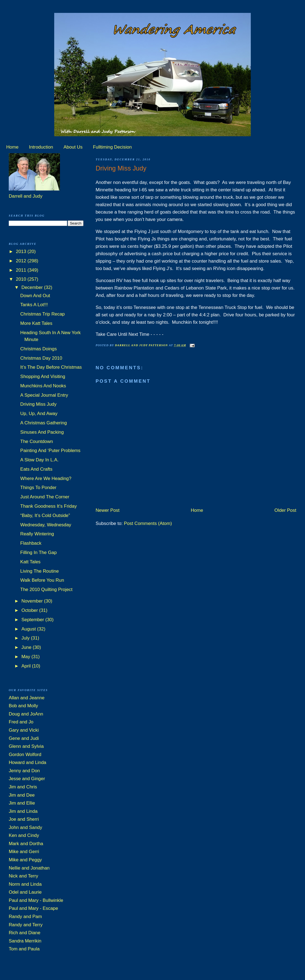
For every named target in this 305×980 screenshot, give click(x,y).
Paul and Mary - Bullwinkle (36, 900)
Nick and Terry (24, 876)
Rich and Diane (25, 933)
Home (12, 147)
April (27, 666)
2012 (22, 261)
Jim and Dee (22, 795)
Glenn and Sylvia (26, 746)
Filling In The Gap (38, 553)
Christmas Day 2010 (41, 358)
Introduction (41, 147)
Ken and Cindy (24, 835)
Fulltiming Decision (113, 147)
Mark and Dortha (26, 844)
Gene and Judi (24, 738)
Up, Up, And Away (39, 414)
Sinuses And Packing (42, 432)
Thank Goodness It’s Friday (48, 506)
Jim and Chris (23, 787)
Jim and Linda (23, 811)
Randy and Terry (26, 925)
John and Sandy (25, 827)
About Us (73, 147)
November (33, 601)
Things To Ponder (38, 488)
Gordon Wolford (25, 755)
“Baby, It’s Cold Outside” (45, 515)
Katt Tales (30, 562)
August (29, 629)
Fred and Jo (21, 722)
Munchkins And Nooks (43, 386)
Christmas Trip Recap (42, 314)
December (33, 287)
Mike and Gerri (24, 852)
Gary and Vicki (24, 730)
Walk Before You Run (42, 580)
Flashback (31, 543)
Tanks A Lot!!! (34, 305)
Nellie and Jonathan (29, 868)
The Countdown (37, 441)
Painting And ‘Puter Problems (50, 451)
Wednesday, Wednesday (46, 525)
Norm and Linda (25, 884)
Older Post (285, 510)
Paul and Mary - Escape (33, 908)
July (26, 638)
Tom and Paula (24, 949)
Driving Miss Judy (38, 404)
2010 (22, 279)
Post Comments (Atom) (148, 523)
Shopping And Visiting (43, 377)
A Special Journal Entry (44, 395)
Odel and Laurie (25, 892)
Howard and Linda (28, 762)
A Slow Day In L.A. (39, 460)
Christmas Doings (38, 349)
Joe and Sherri (24, 819)
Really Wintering (37, 534)
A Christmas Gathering (44, 423)
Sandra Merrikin (25, 941)
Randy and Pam (25, 917)
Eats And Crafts (36, 469)
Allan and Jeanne (27, 698)
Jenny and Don (24, 771)
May (26, 657)
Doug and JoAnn (26, 714)
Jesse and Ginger (27, 779)
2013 (22, 252)
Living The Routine (40, 571)
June (27, 647)
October (30, 610)
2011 (22, 270)
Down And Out (35, 296)
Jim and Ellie (22, 803)
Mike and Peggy (25, 860)
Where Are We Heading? (46, 478)
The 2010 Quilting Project (46, 590)
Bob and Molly (23, 706)
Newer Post (107, 510)
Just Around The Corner (45, 497)
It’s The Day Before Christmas (51, 367)
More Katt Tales (36, 323)
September (33, 620)
